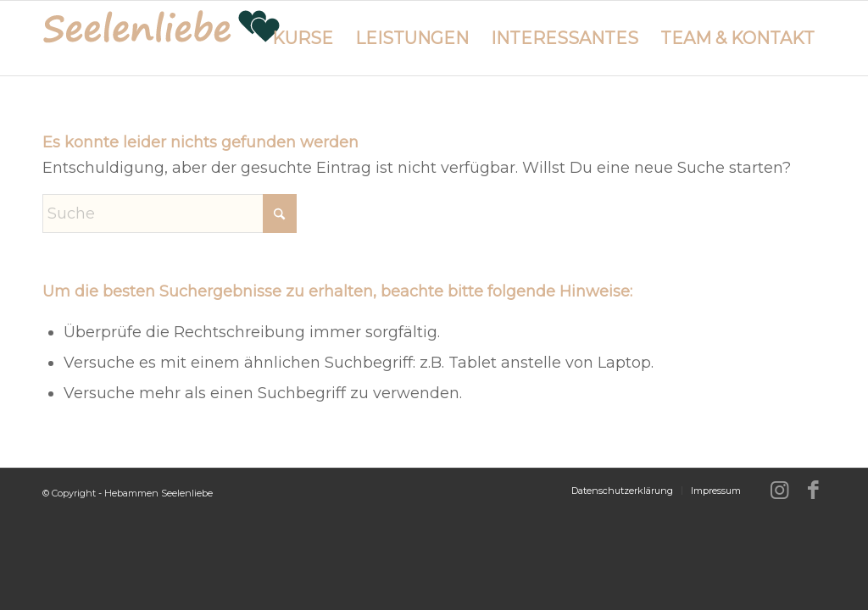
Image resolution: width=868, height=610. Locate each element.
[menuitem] (303, 38)
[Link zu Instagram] (779, 490)
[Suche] (170, 213)
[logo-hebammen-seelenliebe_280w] (161, 38)
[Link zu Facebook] (813, 490)
